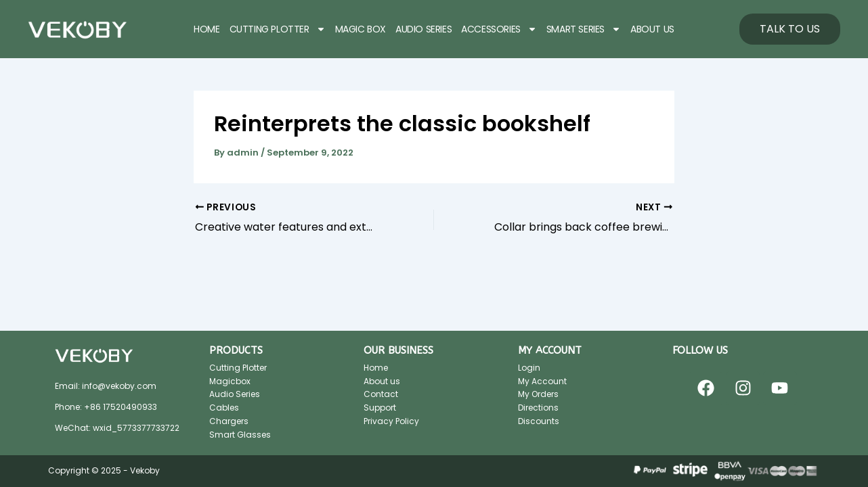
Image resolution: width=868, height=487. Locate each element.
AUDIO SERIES (424, 29)
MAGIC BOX (361, 29)
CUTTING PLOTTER (278, 29)
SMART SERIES (584, 29)
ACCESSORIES (499, 29)
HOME (207, 29)
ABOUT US (652, 29)
